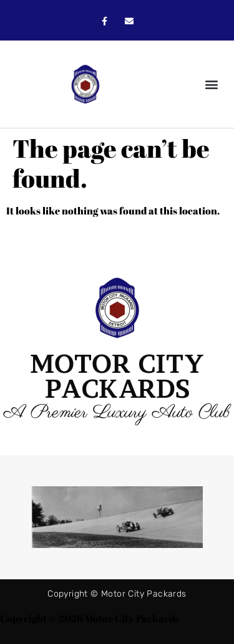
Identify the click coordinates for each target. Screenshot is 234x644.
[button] (211, 84)
